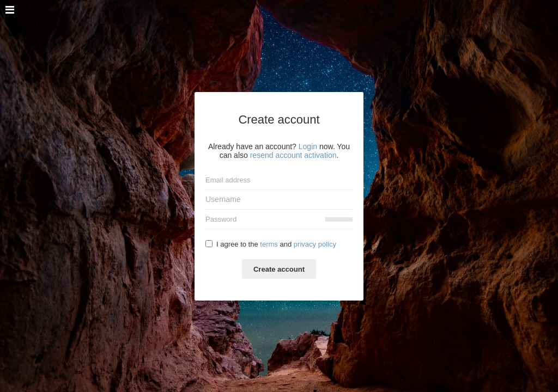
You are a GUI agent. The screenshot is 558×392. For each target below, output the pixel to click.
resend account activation (293, 155)
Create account (279, 269)
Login (308, 146)
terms (269, 244)
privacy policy (315, 244)
